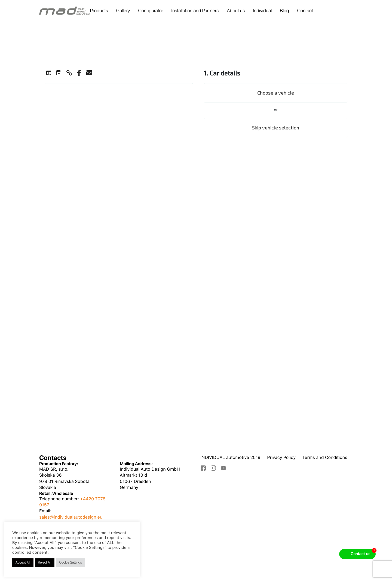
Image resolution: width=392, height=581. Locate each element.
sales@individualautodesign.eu (71, 517)
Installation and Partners (195, 11)
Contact (305, 11)
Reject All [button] (45, 563)
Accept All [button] (23, 563)
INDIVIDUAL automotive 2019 (230, 457)
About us (236, 11)
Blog (284, 11)
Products (99, 11)
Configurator (151, 11)
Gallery (123, 11)
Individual (262, 11)
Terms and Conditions (325, 457)
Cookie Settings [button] (71, 563)
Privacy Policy (281, 457)
